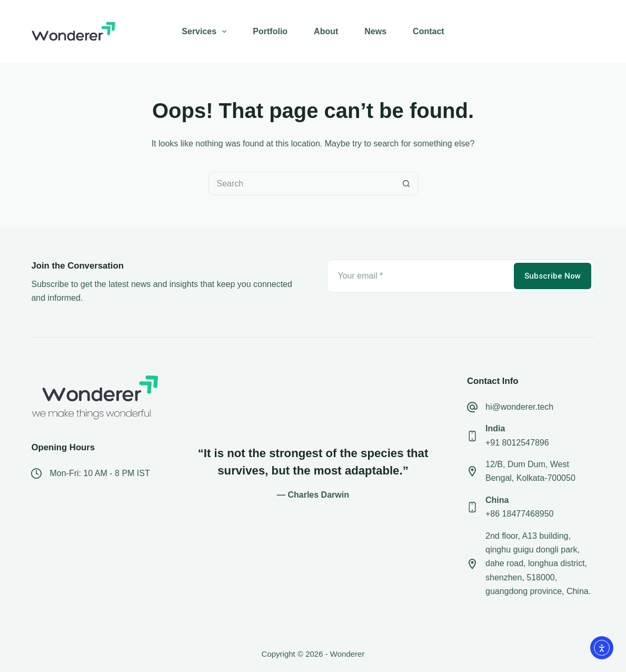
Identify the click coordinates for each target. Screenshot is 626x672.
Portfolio (270, 31)
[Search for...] (301, 184)
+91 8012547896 (517, 443)
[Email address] (419, 276)
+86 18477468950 (519, 514)
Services (206, 32)
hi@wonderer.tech (519, 407)
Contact (429, 31)
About (326, 31)
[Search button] (407, 184)
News (375, 31)
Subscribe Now (553, 276)
